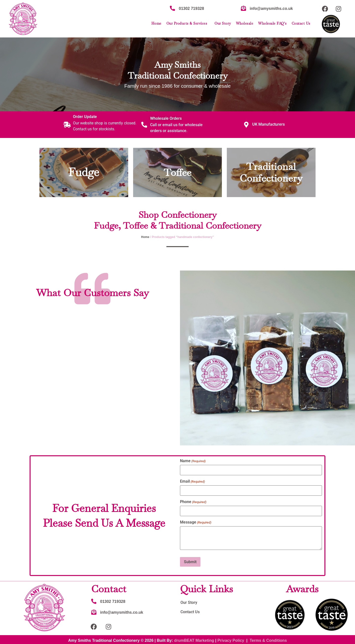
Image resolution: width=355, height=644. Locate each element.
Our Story (223, 23)
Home (156, 23)
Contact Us (301, 23)
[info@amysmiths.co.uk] (243, 8)
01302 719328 (191, 8)
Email (192, 481)
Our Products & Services (188, 23)
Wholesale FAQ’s (272, 23)
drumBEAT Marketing (194, 638)
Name (193, 461)
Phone (193, 501)
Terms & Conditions (268, 638)
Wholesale (245, 23)
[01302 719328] (172, 8)
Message (196, 521)
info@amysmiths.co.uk (271, 8)
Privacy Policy (231, 638)
